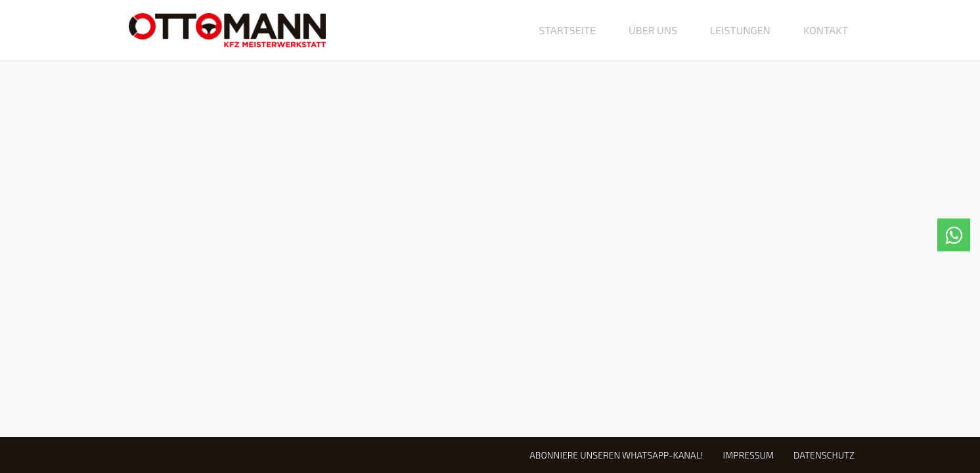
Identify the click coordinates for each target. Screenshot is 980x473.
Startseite (567, 30)
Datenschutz (824, 455)
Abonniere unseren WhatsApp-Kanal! (616, 455)
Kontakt (826, 30)
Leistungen (740, 30)
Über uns (653, 30)
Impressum (748, 455)
